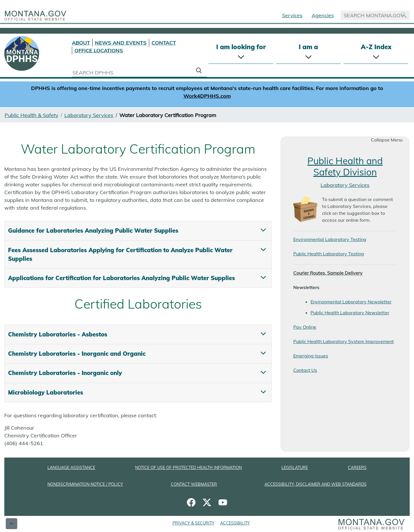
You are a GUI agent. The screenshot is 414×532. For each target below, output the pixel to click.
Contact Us (305, 370)
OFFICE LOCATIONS (99, 50)
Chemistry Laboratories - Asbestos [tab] (58, 334)
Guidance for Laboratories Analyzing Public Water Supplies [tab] (93, 230)
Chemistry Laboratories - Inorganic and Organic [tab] (77, 354)
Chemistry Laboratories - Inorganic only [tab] (65, 373)
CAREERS (357, 468)
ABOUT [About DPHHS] (81, 43)
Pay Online (305, 327)
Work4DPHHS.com (207, 96)
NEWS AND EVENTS (121, 43)
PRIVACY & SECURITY (193, 523)
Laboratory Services (89, 115)
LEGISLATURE (295, 468)
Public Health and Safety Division (345, 166)
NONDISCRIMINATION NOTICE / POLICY (85, 484)
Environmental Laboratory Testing (330, 239)
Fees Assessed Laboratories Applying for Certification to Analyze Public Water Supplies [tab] (120, 254)
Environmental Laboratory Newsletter (351, 302)
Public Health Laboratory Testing (329, 254)
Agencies (323, 15)
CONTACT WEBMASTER (194, 484)
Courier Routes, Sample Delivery (328, 273)
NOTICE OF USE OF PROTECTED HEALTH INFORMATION (188, 468)
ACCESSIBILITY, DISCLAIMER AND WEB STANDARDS (316, 484)
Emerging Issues (311, 356)
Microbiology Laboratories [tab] (46, 392)
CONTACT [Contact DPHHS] (164, 43)
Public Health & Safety (31, 115)
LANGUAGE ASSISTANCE (71, 468)
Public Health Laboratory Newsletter (350, 313)
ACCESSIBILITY (235, 523)
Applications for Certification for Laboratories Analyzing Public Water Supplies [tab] (121, 278)
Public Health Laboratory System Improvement (344, 341)
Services (292, 15)
